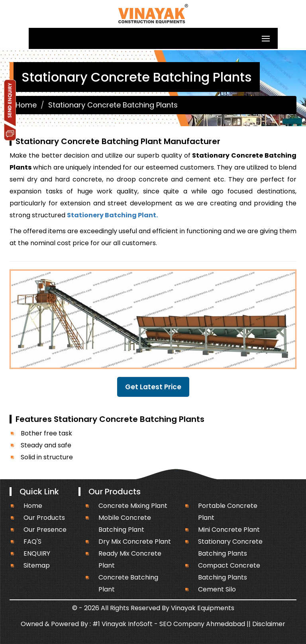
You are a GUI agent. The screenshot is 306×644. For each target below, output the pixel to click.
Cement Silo (217, 589)
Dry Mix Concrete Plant (135, 542)
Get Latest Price (153, 387)
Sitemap (37, 565)
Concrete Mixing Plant (133, 506)
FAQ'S (32, 542)
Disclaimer (269, 624)
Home (26, 105)
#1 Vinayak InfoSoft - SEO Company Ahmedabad (169, 624)
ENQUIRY (37, 553)
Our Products (44, 518)
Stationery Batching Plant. (112, 215)
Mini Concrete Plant (229, 530)
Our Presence (45, 530)
